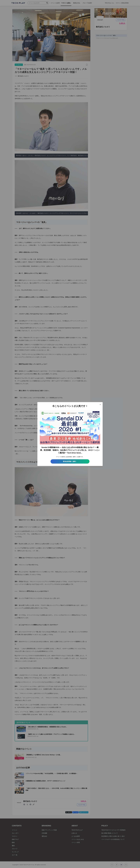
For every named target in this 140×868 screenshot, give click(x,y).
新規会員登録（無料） (70, 461)
